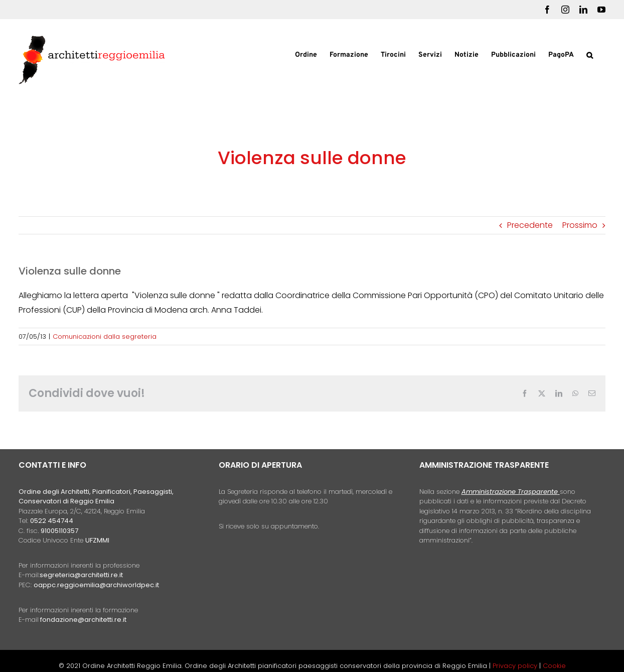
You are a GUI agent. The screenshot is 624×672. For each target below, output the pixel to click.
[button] (590, 54)
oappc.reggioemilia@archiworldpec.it (96, 585)
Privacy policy (516, 666)
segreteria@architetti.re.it (81, 575)
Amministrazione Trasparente (510, 492)
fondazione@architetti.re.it (83, 620)
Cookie (554, 666)
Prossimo (580, 225)
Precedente (530, 225)
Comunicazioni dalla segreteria (105, 337)
